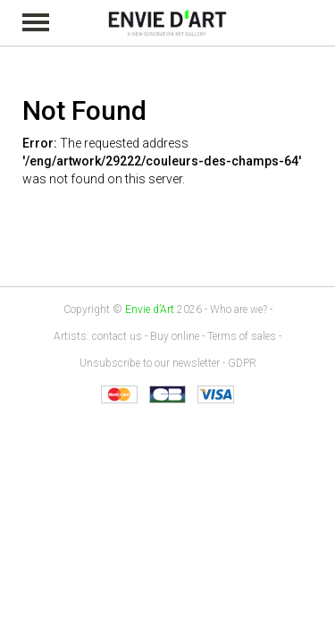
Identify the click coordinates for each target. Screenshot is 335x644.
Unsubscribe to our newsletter (150, 363)
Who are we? (239, 309)
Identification (318, 24)
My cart (294, 23)
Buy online (175, 336)
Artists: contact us (98, 336)
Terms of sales (242, 336)
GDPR (242, 363)
